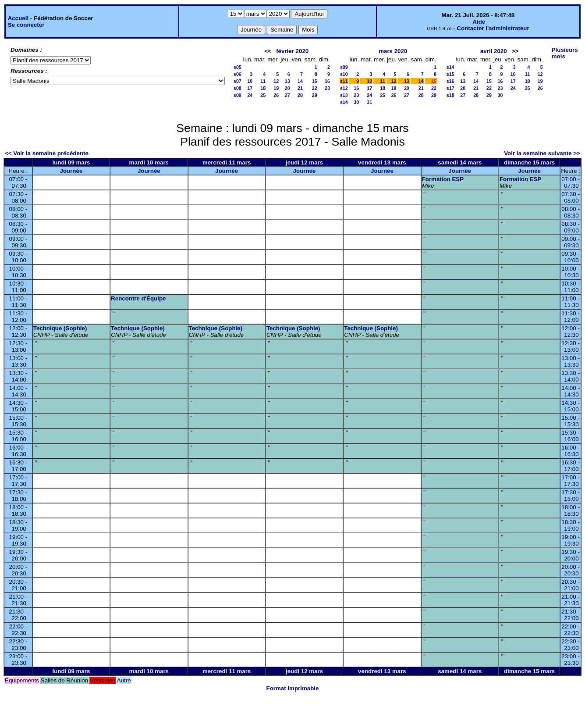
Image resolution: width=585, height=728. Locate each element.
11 (263, 81)
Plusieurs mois (565, 53)
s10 (344, 74)
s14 (344, 102)
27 (287, 95)
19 (276, 88)
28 (300, 95)
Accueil (18, 18)
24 (250, 95)
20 (287, 88)
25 (263, 95)
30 (356, 102)
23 (327, 88)
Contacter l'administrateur (493, 28)
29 (315, 95)
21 (300, 88)
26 (276, 95)
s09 (238, 95)
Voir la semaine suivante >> (542, 153)
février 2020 (292, 51)
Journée (71, 171)
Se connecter (26, 25)
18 (263, 88)
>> (515, 51)
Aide (479, 22)
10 (250, 81)
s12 (344, 88)
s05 (238, 67)
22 (315, 88)
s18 (450, 95)
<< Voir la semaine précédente (47, 153)
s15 (450, 74)
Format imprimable (293, 688)
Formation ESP (443, 179)
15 (315, 81)
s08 (238, 88)
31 (369, 102)
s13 (344, 95)
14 (300, 81)
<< (268, 51)
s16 (450, 81)
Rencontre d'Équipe (138, 298)
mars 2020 (393, 51)
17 (250, 88)
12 (276, 81)
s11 (344, 81)
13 (287, 81)
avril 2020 (494, 51)
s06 (238, 74)
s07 (238, 81)
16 (327, 81)
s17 (450, 88)
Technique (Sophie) (60, 328)
